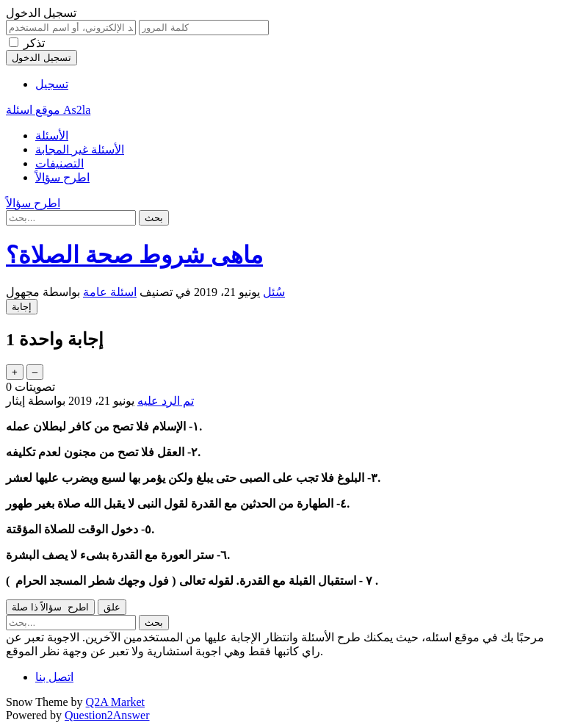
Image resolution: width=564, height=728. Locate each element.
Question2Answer (107, 715)
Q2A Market (115, 702)
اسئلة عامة (110, 292)
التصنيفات (59, 163)
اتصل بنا (54, 677)
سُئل (274, 292)
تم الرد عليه (166, 401)
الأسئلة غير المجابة (80, 149)
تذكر (34, 43)
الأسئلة (52, 136)
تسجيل (52, 84)
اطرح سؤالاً (62, 177)
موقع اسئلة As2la (48, 110)
